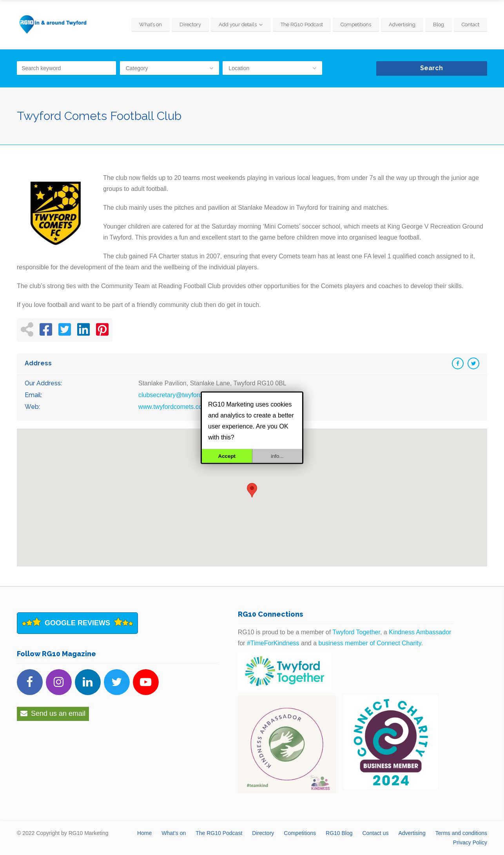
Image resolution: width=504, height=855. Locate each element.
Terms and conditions (461, 833)
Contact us (376, 833)
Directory (190, 25)
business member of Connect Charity (370, 643)
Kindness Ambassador (420, 632)
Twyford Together (356, 632)
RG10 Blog (339, 833)
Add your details (238, 25)
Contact (470, 25)
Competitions (356, 25)
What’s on (150, 25)
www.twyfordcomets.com (173, 407)
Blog (439, 25)
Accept (227, 456)
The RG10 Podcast (302, 25)
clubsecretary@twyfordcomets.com (187, 395)
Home (144, 833)
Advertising (402, 25)
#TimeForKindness (273, 643)
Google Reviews (77, 623)
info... (277, 456)
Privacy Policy (470, 842)
